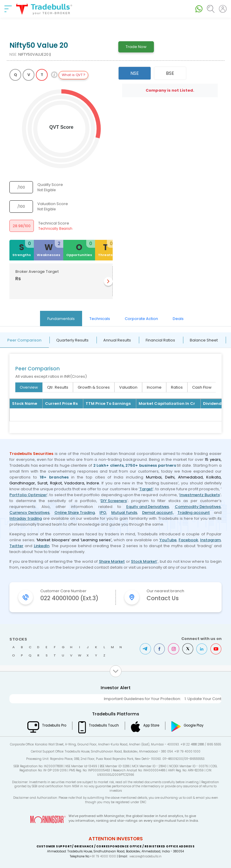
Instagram (210, 540)
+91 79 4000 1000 (103, 856)
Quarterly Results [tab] (72, 340)
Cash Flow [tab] (202, 387)
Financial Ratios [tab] (160, 340)
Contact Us (163, 598)
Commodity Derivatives (198, 507)
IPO (103, 513)
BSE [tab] (170, 73)
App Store (151, 725)
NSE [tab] (135, 73)
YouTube (168, 540)
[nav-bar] (8, 9)
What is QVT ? (73, 75)
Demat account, (158, 513)
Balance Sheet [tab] (204, 340)
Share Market (112, 561)
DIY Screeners (114, 501)
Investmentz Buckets (200, 495)
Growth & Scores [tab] (94, 387)
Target (146, 489)
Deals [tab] (178, 319)
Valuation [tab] (128, 387)
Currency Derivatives (29, 513)
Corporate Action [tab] (141, 319)
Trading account (194, 513)
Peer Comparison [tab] (24, 340)
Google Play (194, 725)
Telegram (145, 649)
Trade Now (136, 47)
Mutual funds (124, 513)
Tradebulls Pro (54, 725)
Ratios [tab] (177, 387)
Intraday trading (26, 518)
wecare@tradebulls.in (146, 856)
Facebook (188, 540)
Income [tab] (154, 387)
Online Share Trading (75, 513)
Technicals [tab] (100, 319)
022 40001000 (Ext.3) (69, 598)
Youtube (216, 649)
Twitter (16, 546)
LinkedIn (42, 546)
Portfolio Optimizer (28, 495)
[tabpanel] (115, 383)
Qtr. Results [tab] (58, 387)
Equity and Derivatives (148, 507)
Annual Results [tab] (117, 340)
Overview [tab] (29, 387)
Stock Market (144, 561)
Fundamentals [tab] (61, 319)
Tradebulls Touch (104, 725)
